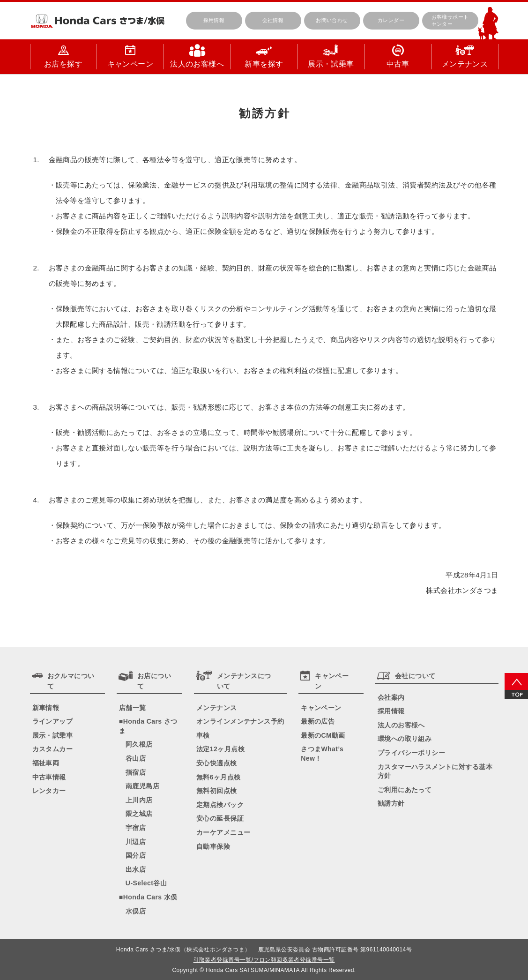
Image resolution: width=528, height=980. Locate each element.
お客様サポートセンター (450, 20)
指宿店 (136, 772)
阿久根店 (139, 744)
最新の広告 (318, 721)
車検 (203, 735)
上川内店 (139, 800)
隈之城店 (139, 814)
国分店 (136, 855)
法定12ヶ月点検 (220, 749)
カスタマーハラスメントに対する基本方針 (435, 771)
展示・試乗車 (331, 64)
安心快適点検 (217, 763)
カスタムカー (53, 749)
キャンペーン (130, 64)
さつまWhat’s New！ (322, 754)
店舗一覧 (133, 708)
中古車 (398, 64)
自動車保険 (213, 846)
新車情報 (46, 708)
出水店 (136, 869)
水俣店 (136, 911)
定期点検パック (220, 805)
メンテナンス (465, 64)
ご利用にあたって (405, 790)
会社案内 (391, 697)
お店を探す (63, 64)
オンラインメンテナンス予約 (240, 721)
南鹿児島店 (142, 786)
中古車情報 (49, 777)
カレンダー (391, 20)
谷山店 (136, 758)
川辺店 (136, 842)
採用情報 (214, 20)
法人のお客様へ (197, 64)
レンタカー (49, 791)
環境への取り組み (405, 739)
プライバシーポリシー (411, 753)
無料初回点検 (217, 791)
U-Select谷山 (146, 883)
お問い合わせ (332, 20)
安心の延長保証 (220, 818)
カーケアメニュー (223, 832)
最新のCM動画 (323, 735)
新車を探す (264, 64)
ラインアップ (53, 721)
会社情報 (273, 20)
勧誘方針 (391, 803)
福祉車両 (46, 763)
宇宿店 (136, 828)
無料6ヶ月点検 (219, 777)
